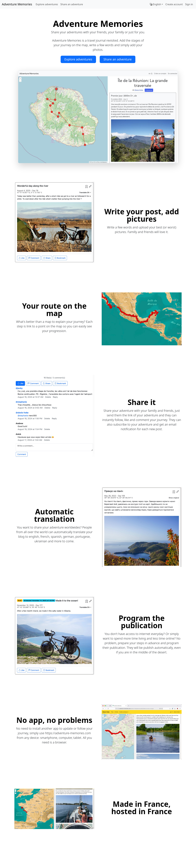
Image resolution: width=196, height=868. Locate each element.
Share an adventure (72, 4)
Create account (174, 4)
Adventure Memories (17, 4)
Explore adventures (47, 4)
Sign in (189, 4)
